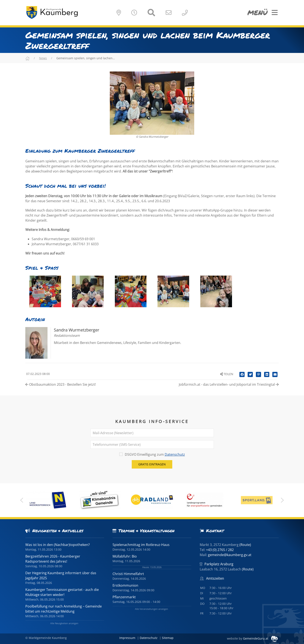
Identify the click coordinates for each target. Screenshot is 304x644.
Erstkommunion (125, 585)
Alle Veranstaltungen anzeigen (151, 609)
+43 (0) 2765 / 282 (220, 550)
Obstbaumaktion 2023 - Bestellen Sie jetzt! (61, 384)
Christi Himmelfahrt (128, 574)
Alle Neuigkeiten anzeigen (64, 623)
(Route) (245, 545)
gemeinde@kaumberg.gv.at (230, 555)
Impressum (127, 638)
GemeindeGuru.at (260, 638)
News (43, 58)
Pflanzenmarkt (124, 597)
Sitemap (168, 638)
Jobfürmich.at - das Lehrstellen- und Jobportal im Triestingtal (229, 384)
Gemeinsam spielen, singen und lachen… (86, 58)
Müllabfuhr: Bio (125, 556)
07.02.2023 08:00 (38, 374)
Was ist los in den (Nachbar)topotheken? (58, 545)
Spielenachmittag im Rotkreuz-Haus (141, 545)
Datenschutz (175, 454)
